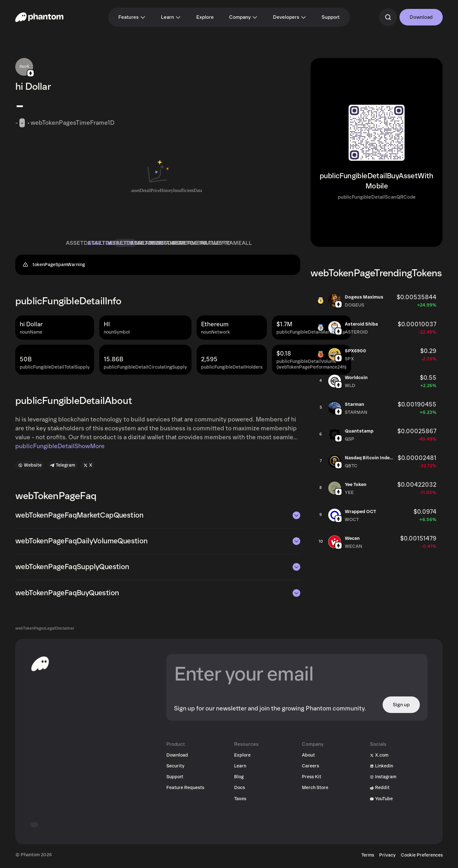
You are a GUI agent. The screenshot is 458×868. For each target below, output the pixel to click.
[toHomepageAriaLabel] (40, 666)
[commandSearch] (388, 17)
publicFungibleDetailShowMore (60, 449)
